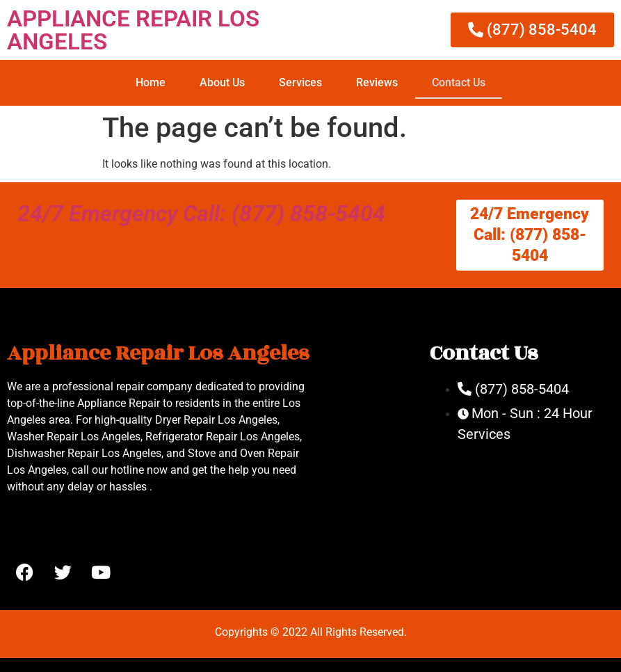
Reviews (377, 82)
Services (300, 82)
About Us (222, 82)
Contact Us (459, 82)
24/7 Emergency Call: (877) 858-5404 (201, 214)
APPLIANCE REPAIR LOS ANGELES (133, 30)
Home (151, 82)
